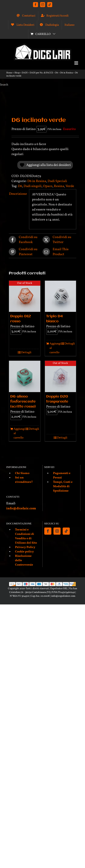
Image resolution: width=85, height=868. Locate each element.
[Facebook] (48, 531)
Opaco (48, 186)
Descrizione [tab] (18, 194)
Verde (70, 186)
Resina (59, 186)
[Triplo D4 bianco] (61, 296)
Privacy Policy (25, 547)
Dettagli (26, 352)
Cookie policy (24, 552)
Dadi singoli (33, 186)
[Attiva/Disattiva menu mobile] (77, 63)
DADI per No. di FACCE (41, 73)
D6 (57, 73)
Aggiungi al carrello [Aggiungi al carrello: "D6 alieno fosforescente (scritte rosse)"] (19, 433)
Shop (17, 73)
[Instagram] (57, 531)
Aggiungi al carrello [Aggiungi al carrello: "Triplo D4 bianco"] (55, 348)
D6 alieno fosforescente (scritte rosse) (23, 402)
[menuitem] (69, 25)
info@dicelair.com (21, 509)
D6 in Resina (67, 73)
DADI (25, 73)
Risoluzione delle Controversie (24, 560)
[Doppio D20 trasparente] (61, 376)
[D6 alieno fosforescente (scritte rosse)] (25, 376)
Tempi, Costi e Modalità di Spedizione (63, 486)
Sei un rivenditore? (24, 480)
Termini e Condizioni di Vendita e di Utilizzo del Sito (26, 536)
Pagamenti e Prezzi (62, 475)
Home (9, 73)
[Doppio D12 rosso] (25, 296)
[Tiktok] (66, 531)
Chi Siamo (22, 473)
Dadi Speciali (57, 181)
